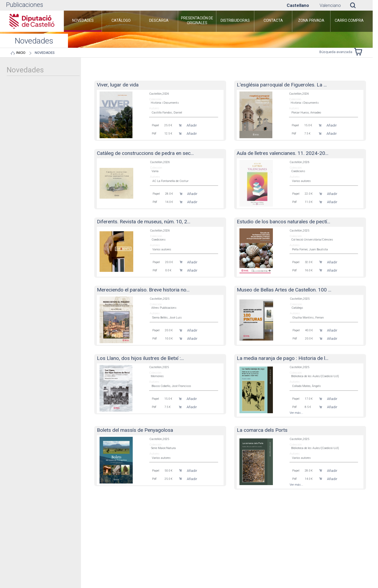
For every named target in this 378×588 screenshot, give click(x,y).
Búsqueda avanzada (336, 52)
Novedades (45, 53)
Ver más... (296, 413)
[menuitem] (83, 21)
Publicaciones (25, 5)
